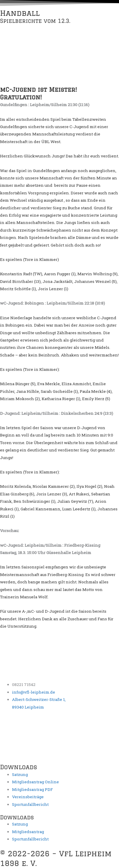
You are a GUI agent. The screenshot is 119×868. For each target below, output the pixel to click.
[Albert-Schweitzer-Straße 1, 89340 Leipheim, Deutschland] (44, 739)
